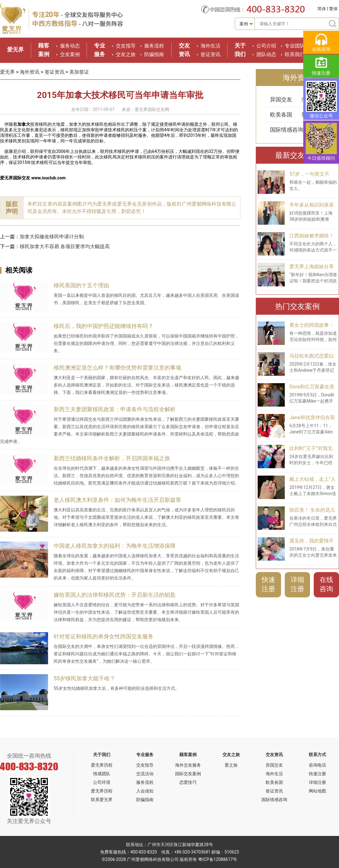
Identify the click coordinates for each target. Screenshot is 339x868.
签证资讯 (210, 54)
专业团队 (295, 46)
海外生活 (210, 46)
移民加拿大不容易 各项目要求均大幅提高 (65, 246)
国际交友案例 (188, 774)
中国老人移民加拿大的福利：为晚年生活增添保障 (115, 546)
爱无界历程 (102, 765)
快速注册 (268, 584)
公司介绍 (266, 46)
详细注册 (297, 584)
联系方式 (317, 755)
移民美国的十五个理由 (81, 285)
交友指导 (126, 46)
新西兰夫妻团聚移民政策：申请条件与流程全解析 (115, 409)
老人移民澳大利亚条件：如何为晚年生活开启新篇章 (117, 500)
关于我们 (102, 755)
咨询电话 (317, 765)
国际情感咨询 (287, 130)
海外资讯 (30, 72)
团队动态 (266, 54)
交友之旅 (126, 54)
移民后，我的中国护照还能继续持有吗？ (104, 326)
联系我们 (295, 54)
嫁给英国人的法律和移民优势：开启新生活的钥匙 (115, 595)
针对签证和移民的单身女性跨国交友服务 (104, 636)
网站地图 (317, 791)
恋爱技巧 (188, 782)
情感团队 (102, 774)
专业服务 (145, 755)
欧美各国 (281, 115)
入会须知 (145, 791)
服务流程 (154, 46)
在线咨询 (326, 584)
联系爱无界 (102, 800)
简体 (322, 9)
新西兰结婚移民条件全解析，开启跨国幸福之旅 (112, 458)
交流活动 (145, 774)
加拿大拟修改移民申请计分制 (52, 237)
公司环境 (102, 782)
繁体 (333, 9)
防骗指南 (154, 54)
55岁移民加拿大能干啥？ (84, 678)
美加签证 (79, 72)
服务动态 (70, 46)
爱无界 (15, 49)
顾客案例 (188, 755)
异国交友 (281, 99)
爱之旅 (231, 765)
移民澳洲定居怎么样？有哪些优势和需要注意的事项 (117, 368)
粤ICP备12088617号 (218, 859)
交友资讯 (274, 755)
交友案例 (70, 54)
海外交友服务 (188, 765)
